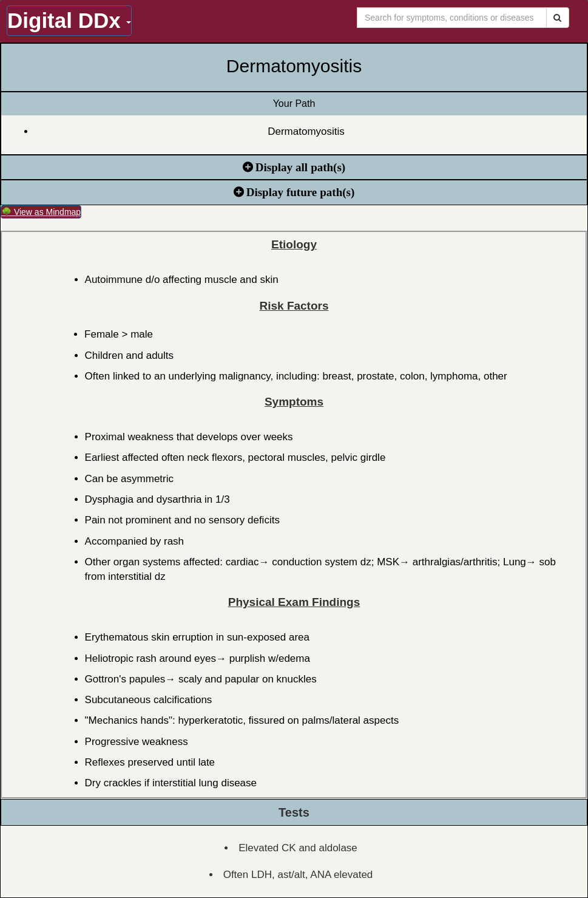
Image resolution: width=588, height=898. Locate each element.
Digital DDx (69, 20)
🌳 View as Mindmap (41, 212)
